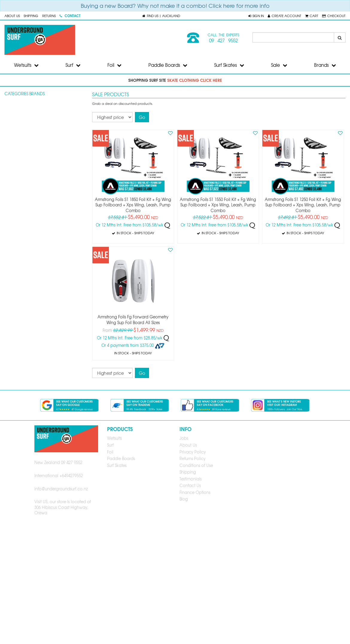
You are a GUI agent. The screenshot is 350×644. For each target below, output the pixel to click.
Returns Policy (192, 458)
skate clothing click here (195, 80)
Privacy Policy (193, 452)
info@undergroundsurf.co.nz (61, 489)
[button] (256, 16)
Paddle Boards (168, 65)
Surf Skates (229, 65)
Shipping (31, 16)
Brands (325, 65)
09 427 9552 (223, 40)
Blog (184, 499)
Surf (73, 65)
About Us (12, 16)
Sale (279, 65)
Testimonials (191, 479)
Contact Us (190, 485)
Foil (114, 65)
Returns (49, 16)
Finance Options (195, 492)
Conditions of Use (196, 465)
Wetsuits (26, 65)
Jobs (184, 438)
